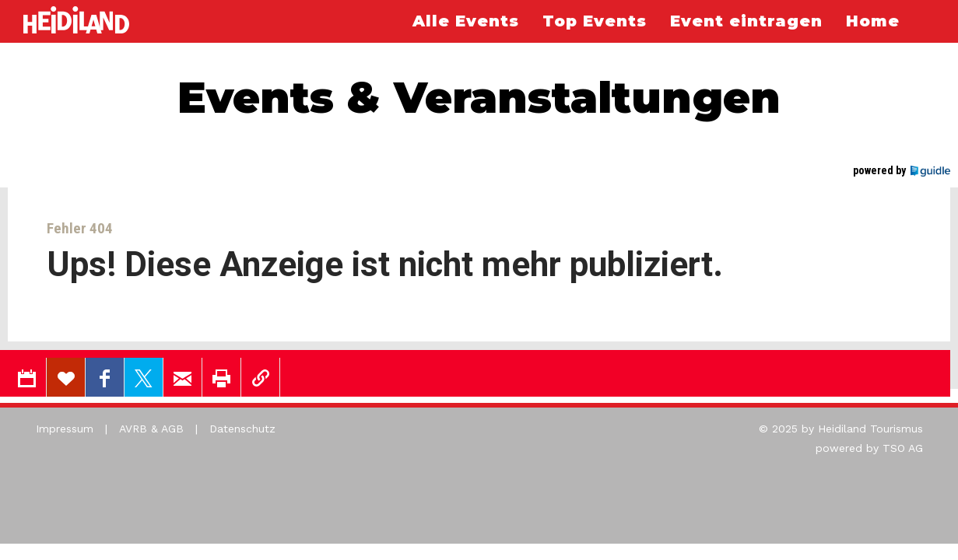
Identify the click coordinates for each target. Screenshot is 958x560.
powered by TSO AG (869, 448)
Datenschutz (242, 429)
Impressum (65, 429)
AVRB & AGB (151, 429)
